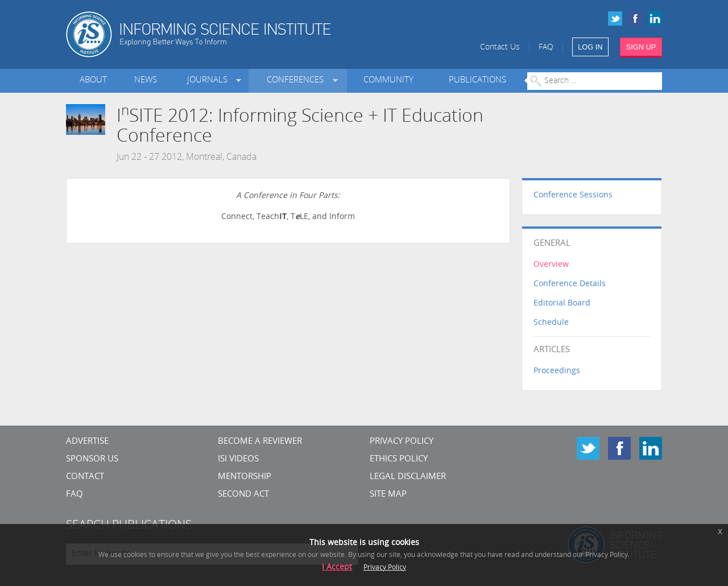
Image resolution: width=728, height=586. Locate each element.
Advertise (87, 442)
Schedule (551, 323)
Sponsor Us (92, 459)
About (93, 81)
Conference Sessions (573, 195)
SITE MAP (388, 495)
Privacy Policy (402, 442)
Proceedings (557, 371)
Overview (551, 265)
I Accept (337, 568)
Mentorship (245, 477)
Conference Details (570, 284)
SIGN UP (641, 47)
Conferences (297, 81)
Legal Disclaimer (408, 477)
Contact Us (500, 48)
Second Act (243, 495)
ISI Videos (238, 459)
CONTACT (85, 477)
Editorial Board (562, 304)
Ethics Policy (399, 459)
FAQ (546, 48)
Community (388, 81)
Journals (210, 81)
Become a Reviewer (260, 442)
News (146, 81)
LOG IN (590, 47)
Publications (477, 81)
